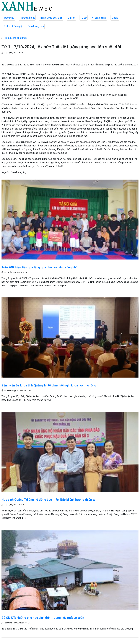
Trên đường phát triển (51, 18)
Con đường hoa (36, 26)
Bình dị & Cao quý (13, 26)
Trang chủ (9, 18)
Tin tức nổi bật (27, 18)
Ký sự (84, 18)
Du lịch (71, 18)
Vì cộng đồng (99, 18)
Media (115, 18)
